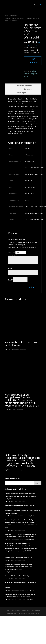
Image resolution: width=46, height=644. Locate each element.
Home (7, 16)
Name (11, 268)
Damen (22, 18)
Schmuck (35, 71)
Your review (13, 255)
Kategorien (15, 18)
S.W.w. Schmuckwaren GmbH (34, 168)
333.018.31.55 (30, 181)
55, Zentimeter (30, 161)
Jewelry (27, 200)
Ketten (26, 76)
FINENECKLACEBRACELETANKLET (35, 207)
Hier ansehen (33, 61)
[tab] (23, 85)
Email (10, 280)
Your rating (12, 252)
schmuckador (29, 155)
